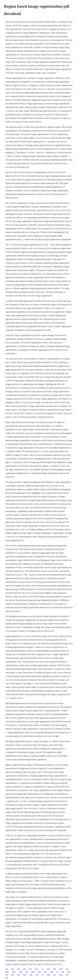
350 (27, 972)
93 (42, 975)
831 (7, 975)
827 (12, 969)
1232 (25, 975)
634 (31, 975)
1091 (61, 975)
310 (30, 969)
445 (7, 969)
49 (57, 972)
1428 (48, 975)
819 (69, 972)
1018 (33, 972)
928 (37, 975)
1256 (36, 969)
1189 (14, 972)
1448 (61, 969)
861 (18, 969)
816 (24, 969)
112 (54, 975)
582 (67, 975)
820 (18, 975)
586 (7, 978)
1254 (48, 969)
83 (42, 969)
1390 (51, 972)
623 (12, 975)
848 (63, 972)
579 (67, 969)
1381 (7, 972)
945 (55, 969)
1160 (20, 972)
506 (45, 972)
